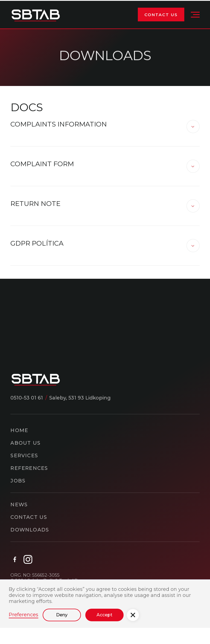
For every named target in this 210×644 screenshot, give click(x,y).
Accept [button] (104, 616)
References (29, 469)
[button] (195, 15)
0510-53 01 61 (27, 399)
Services (24, 456)
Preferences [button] (24, 616)
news (19, 505)
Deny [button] (62, 616)
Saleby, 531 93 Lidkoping (80, 399)
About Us (25, 444)
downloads (30, 531)
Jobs (18, 482)
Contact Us (161, 16)
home (19, 431)
